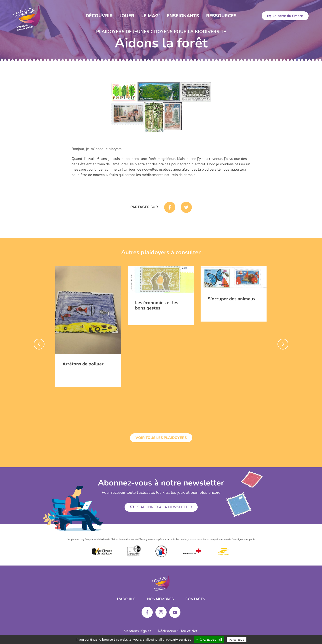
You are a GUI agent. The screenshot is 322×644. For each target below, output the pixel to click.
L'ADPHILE (126, 599)
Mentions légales (138, 631)
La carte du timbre (285, 16)
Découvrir (99, 16)
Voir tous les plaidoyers (161, 438)
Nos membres (160, 599)
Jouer (127, 16)
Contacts (195, 599)
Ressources (221, 16)
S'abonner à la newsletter (161, 507)
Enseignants (183, 16)
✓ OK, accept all (209, 639)
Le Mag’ (150, 16)
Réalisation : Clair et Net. (178, 631)
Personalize (237, 640)
